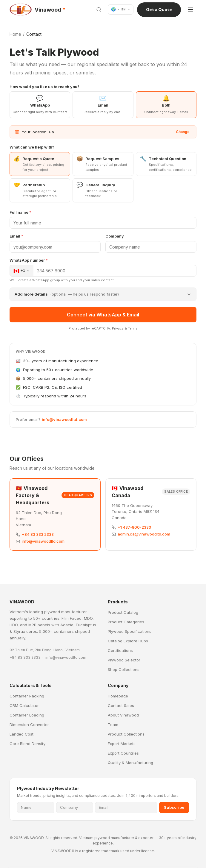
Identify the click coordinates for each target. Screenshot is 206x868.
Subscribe (174, 807)
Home (15, 34)
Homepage (118, 696)
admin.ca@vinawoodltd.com (144, 534)
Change (183, 132)
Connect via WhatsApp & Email (103, 315)
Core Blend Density (27, 744)
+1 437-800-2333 (134, 527)
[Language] (121, 10)
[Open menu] (190, 10)
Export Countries (123, 753)
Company (115, 236)
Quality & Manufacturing (130, 763)
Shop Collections (124, 669)
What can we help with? (32, 147)
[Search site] (99, 10)
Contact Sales (121, 705)
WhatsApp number (29, 260)
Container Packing (27, 696)
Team (113, 725)
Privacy (118, 328)
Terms (133, 328)
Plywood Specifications (130, 631)
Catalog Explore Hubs (128, 641)
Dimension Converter (29, 725)
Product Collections (126, 734)
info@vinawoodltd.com (64, 419)
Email (16, 236)
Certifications (120, 650)
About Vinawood (123, 715)
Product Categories (126, 622)
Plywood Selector (124, 660)
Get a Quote (159, 10)
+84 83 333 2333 (38, 534)
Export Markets (122, 744)
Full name (20, 212)
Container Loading (27, 715)
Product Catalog (123, 612)
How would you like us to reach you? (44, 87)
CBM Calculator (24, 705)
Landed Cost (21, 734)
